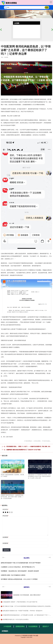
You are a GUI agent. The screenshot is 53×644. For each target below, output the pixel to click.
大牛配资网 (7, 626)
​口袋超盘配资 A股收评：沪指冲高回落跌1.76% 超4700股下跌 (20, 602)
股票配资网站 (20, 626)
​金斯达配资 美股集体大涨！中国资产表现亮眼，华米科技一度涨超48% (23, 611)
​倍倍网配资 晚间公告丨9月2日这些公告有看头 (16, 619)
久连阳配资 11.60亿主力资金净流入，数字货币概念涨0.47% (18, 567)
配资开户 (46, 626)
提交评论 (7, 550)
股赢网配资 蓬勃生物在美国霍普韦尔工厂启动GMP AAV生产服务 (24, 450)
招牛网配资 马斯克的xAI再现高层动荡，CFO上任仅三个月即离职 (19, 579)
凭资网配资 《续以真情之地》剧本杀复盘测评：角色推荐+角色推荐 (20, 571)
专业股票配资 (33, 626)
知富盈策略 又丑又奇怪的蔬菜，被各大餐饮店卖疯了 (27, 595)
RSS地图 (30, 636)
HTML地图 (35, 636)
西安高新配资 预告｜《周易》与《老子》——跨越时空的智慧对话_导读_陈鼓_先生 (28, 446)
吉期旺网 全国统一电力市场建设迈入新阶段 (13, 575)
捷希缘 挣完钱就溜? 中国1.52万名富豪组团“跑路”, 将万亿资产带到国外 (21, 563)
